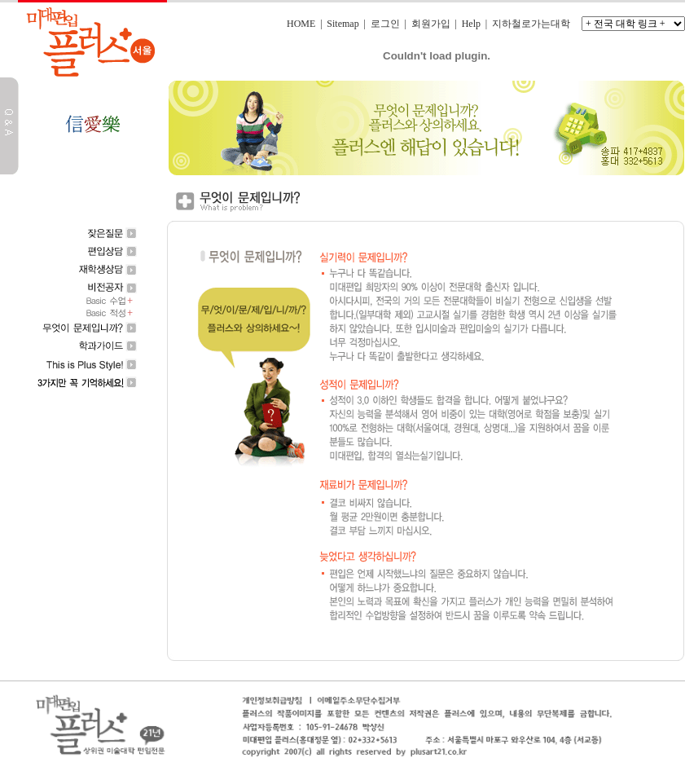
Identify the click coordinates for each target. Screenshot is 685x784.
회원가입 (431, 24)
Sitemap (342, 24)
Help (471, 24)
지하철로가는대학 (531, 24)
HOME (301, 24)
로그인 (385, 24)
